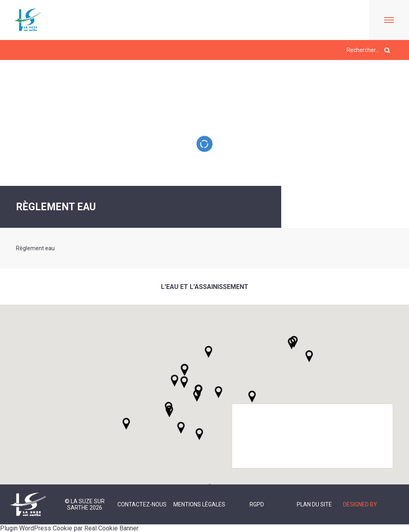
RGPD (257, 504)
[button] (218, 392)
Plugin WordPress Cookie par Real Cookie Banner (69, 528)
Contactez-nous (142, 504)
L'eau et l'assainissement (205, 287)
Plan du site (314, 504)
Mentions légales (199, 504)
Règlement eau (35, 248)
